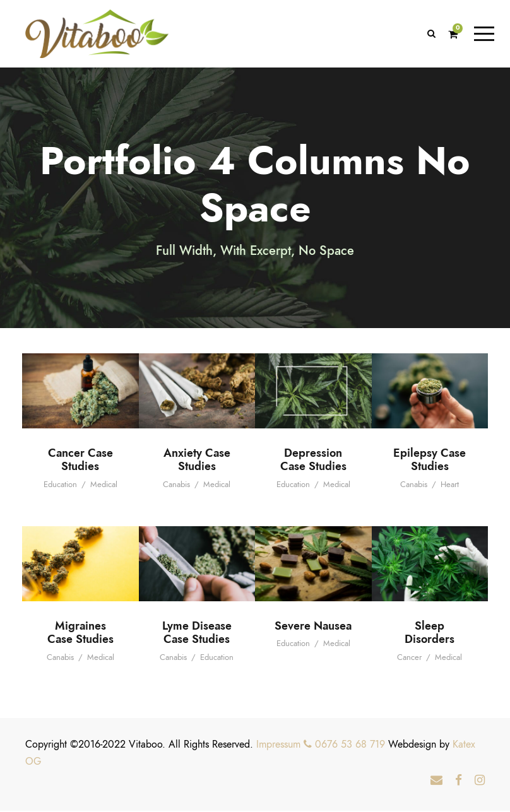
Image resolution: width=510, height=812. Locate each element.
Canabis (176, 486)
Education (60, 486)
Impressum (278, 746)
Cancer (409, 659)
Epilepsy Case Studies (430, 461)
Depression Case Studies (313, 461)
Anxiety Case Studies (197, 461)
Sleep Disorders (430, 634)
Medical (104, 486)
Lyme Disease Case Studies (197, 634)
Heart (450, 486)
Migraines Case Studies (80, 634)
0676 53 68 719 (344, 746)
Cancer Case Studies (80, 461)
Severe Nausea (313, 627)
